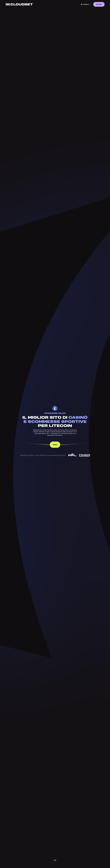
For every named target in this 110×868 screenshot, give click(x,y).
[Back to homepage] (19, 4)
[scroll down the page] (55, 860)
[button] (86, 4)
